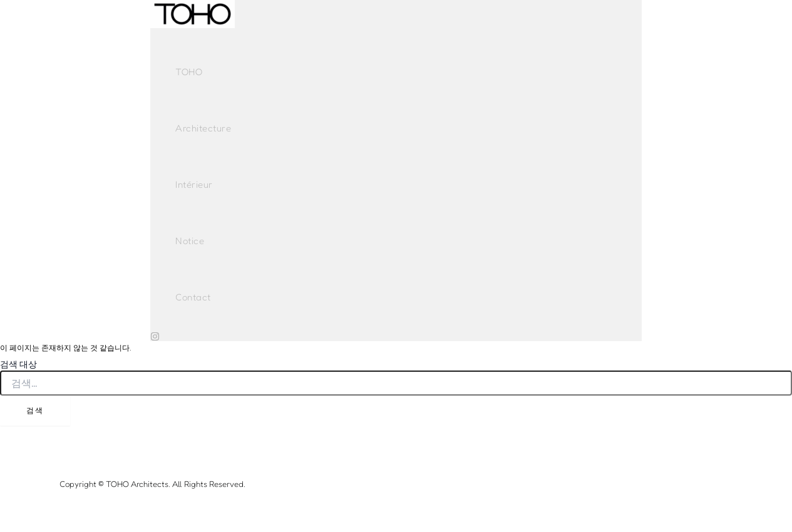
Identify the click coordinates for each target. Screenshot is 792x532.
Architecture (203, 128)
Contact (193, 297)
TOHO (189, 72)
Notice (190, 241)
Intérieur (194, 184)
